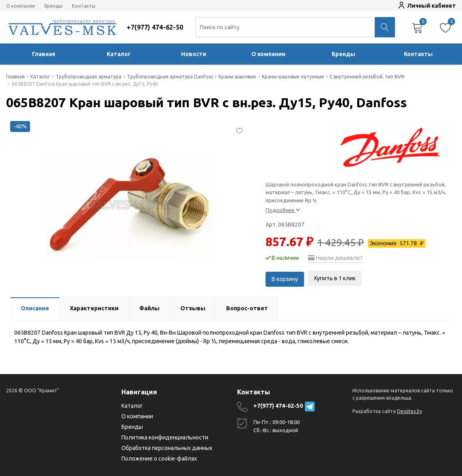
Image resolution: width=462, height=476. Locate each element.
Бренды (53, 6)
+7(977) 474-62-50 (278, 406)
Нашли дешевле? (335, 258)
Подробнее (283, 210)
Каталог (119, 54)
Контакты (84, 6)
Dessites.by (410, 411)
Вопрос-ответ (247, 308)
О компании (21, 6)
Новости (194, 54)
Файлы (149, 308)
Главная (44, 54)
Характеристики (94, 308)
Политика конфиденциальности (165, 437)
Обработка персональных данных (167, 448)
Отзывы (193, 308)
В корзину (285, 278)
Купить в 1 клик (335, 278)
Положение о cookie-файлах (159, 459)
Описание (35, 308)
